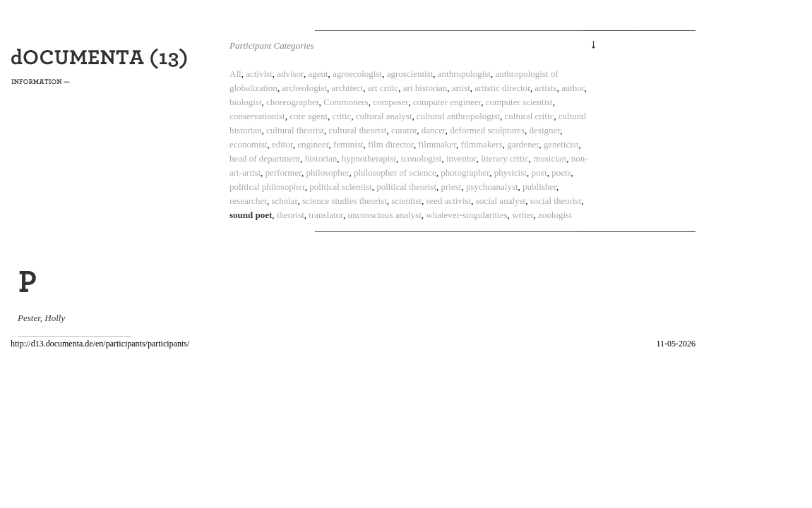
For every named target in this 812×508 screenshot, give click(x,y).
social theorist (556, 201)
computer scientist (519, 102)
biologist (246, 102)
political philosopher (267, 187)
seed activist (448, 201)
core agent (309, 116)
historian (321, 158)
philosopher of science (395, 173)
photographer (465, 173)
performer (283, 173)
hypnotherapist (369, 158)
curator (404, 130)
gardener (523, 144)
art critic (383, 88)
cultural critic (530, 116)
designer (545, 130)
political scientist (340, 187)
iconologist (422, 158)
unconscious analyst (384, 215)
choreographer (293, 102)
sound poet (251, 215)
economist (248, 144)
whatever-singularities (466, 215)
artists (545, 88)
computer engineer (447, 102)
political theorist (406, 187)
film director (391, 144)
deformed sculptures (487, 130)
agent (318, 74)
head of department (265, 158)
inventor (461, 158)
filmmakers (482, 144)
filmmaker (437, 144)
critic (342, 116)
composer (390, 102)
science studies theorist (345, 201)
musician (550, 158)
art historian (425, 88)
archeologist (304, 88)
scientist (406, 201)
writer (523, 215)
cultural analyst (384, 116)
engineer (313, 144)
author (573, 88)
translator (326, 215)
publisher (539, 187)
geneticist (561, 144)
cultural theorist (295, 130)
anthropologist (464, 74)
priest (452, 187)
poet (539, 173)
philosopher (328, 173)
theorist (291, 215)
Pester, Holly (41, 318)
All (235, 74)
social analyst (501, 201)
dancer (434, 130)
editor (282, 144)
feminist (348, 144)
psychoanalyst (492, 187)
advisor (290, 74)
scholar (284, 201)
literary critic (505, 158)
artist (461, 88)
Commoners (346, 102)
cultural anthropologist (458, 116)
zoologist (555, 215)
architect (347, 88)
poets (561, 173)
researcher (248, 201)
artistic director (502, 88)
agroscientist (410, 74)
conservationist (257, 116)
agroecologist (357, 74)
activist (259, 74)
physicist (511, 173)
